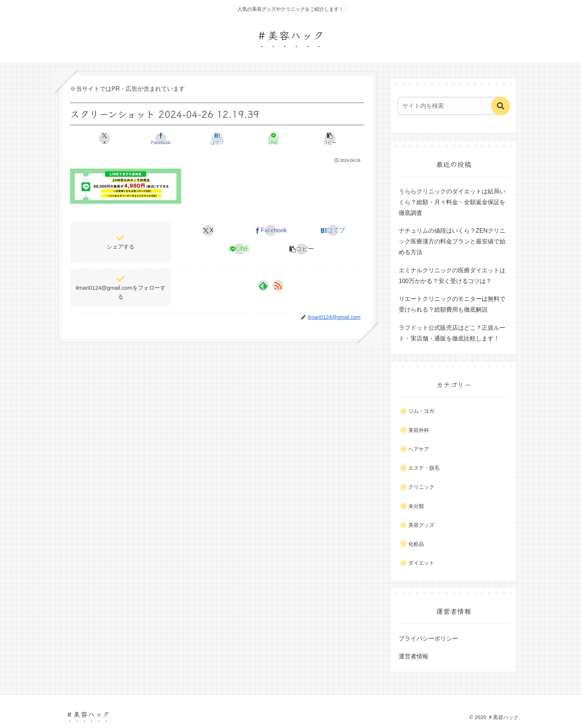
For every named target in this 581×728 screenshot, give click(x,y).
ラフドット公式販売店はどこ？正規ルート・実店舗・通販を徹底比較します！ (452, 333)
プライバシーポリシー (428, 639)
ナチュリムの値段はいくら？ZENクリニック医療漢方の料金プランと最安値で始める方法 (452, 241)
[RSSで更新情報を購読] (278, 286)
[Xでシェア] (118, 139)
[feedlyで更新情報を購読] (263, 286)
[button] (316, 139)
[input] (449, 106)
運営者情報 (414, 656)
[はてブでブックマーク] (217, 139)
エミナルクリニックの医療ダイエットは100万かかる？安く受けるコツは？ (452, 276)
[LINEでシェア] (267, 139)
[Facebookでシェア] (168, 139)
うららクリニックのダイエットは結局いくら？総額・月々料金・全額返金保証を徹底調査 (452, 202)
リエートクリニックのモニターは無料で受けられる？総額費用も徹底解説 (452, 304)
